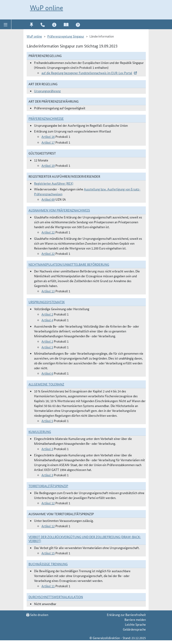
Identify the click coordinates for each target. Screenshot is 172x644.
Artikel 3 (47, 449)
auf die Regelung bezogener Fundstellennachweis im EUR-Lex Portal (87, 73)
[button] (6, 24)
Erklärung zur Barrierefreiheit (126, 615)
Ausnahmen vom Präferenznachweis (59, 210)
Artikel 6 (47, 373)
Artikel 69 (48, 199)
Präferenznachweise (46, 118)
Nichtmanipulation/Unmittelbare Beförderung (69, 264)
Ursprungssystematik (47, 302)
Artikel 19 (48, 165)
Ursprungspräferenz (47, 91)
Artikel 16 (48, 136)
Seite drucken (37, 615)
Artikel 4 (47, 320)
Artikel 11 (48, 586)
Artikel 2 (47, 314)
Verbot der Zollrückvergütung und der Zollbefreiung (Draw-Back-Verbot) (85, 539)
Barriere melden (135, 619)
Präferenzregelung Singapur (66, 36)
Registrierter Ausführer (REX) (54, 183)
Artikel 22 (48, 232)
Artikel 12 (48, 503)
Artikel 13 (48, 291)
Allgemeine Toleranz (46, 384)
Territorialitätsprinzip (48, 486)
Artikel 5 (47, 347)
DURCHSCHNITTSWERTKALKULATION (56, 597)
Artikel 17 (48, 142)
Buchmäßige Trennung (48, 564)
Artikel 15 (48, 553)
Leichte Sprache (135, 624)
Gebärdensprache (134, 629)
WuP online (46, 8)
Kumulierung (40, 432)
